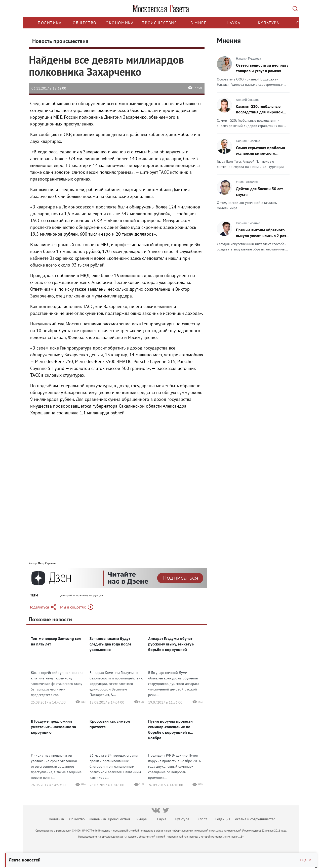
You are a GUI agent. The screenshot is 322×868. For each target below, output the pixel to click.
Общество (85, 23)
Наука (234, 23)
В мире (199, 23)
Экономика (120, 23)
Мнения (229, 40)
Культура (269, 23)
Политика (50, 23)
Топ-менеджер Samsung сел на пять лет (56, 641)
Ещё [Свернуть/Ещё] (306, 860)
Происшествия (159, 23)
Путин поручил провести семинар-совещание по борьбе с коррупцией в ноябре (170, 729)
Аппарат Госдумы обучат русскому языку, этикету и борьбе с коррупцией (171, 644)
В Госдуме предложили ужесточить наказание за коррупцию (53, 727)
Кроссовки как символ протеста (110, 724)
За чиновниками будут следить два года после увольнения (110, 644)
